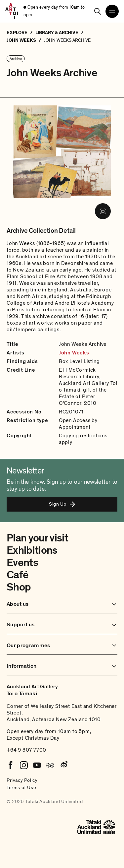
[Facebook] (11, 765)
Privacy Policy (22, 780)
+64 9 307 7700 (26, 750)
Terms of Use (21, 787)
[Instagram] (24, 765)
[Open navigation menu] (112, 11)
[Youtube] (37, 765)
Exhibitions (32, 550)
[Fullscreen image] (103, 211)
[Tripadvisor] (50, 765)
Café (17, 575)
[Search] (98, 11)
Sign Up (62, 504)
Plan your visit (37, 538)
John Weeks (74, 353)
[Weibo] (63, 765)
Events (22, 563)
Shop (19, 587)
